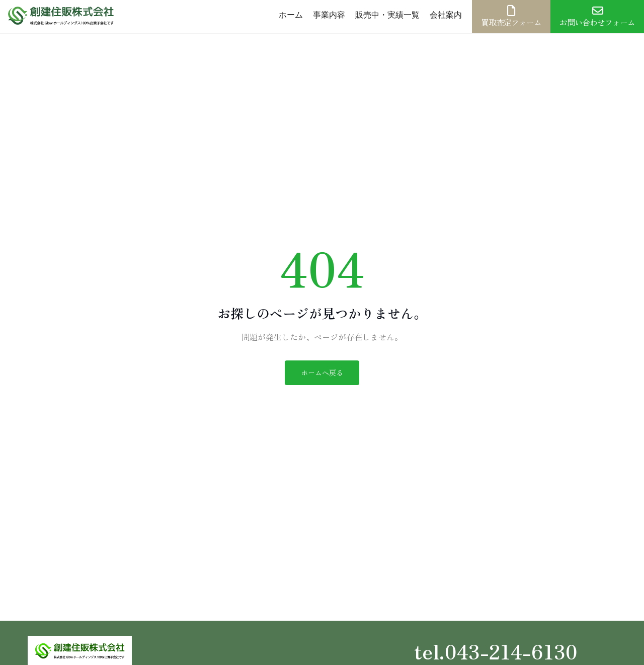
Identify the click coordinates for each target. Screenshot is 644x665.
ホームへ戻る (322, 373)
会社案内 (446, 15)
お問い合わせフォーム (597, 17)
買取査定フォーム (511, 17)
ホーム (291, 15)
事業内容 (329, 15)
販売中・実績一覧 (387, 15)
